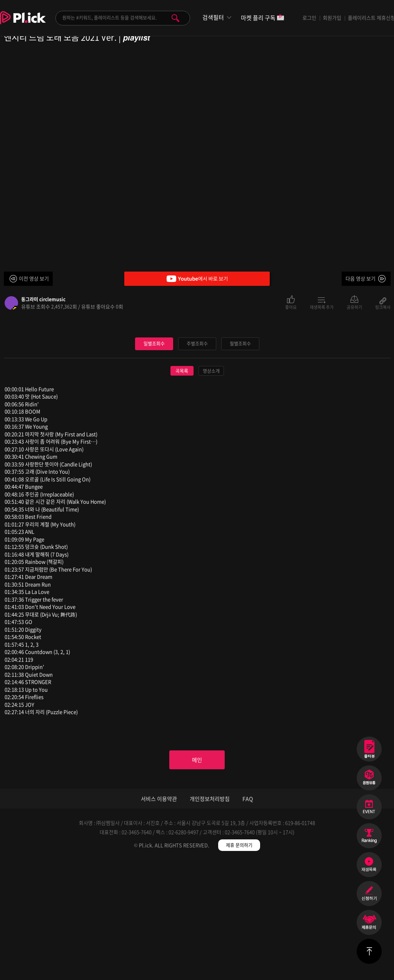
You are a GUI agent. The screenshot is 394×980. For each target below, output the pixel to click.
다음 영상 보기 (361, 278)
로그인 (309, 18)
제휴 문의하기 (239, 965)
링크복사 (383, 307)
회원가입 (332, 18)
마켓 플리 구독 (263, 18)
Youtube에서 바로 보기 (197, 279)
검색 (175, 18)
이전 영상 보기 (34, 278)
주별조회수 (197, 459)
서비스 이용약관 (159, 918)
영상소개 (211, 487)
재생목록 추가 (322, 307)
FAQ (248, 918)
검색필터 (213, 18)
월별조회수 (240, 459)
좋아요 (291, 307)
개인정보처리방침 (210, 918)
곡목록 (182, 487)
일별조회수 (154, 459)
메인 (197, 878)
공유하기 (354, 307)
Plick (23, 23)
